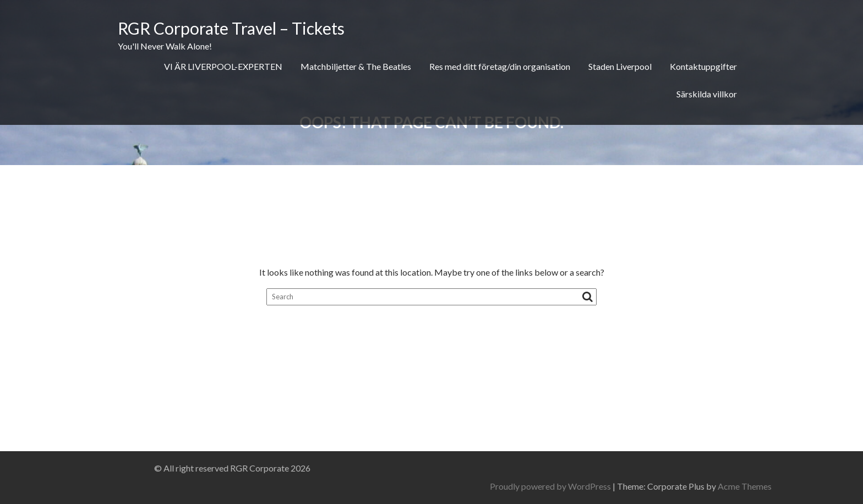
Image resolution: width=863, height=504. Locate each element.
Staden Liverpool (620, 66)
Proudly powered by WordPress (678, 486)
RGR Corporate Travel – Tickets (231, 28)
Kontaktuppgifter (703, 66)
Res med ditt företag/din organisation (500, 66)
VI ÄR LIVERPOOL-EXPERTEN (223, 66)
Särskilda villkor (707, 94)
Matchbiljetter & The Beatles (356, 66)
